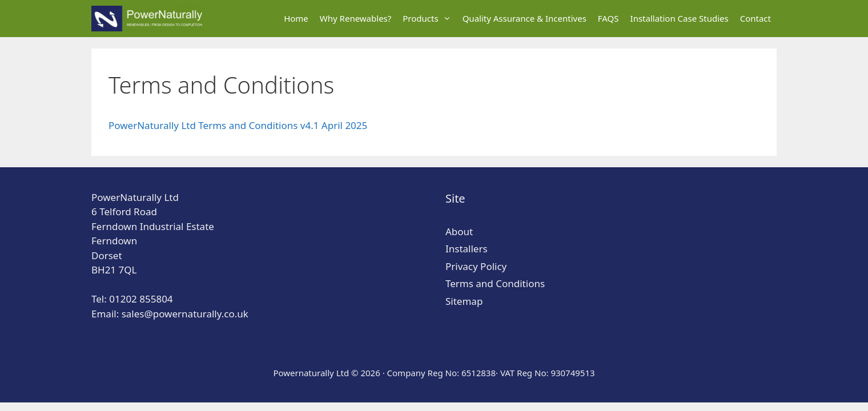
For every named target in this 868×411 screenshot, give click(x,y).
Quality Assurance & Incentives (525, 18)
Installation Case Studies (680, 18)
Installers (467, 249)
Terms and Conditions (495, 283)
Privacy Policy (476, 266)
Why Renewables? (355, 18)
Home (296, 18)
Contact (756, 18)
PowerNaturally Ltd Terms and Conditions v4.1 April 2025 (238, 125)
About (459, 231)
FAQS (608, 18)
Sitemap (464, 301)
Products (429, 19)
